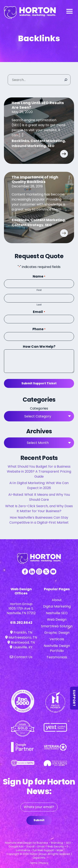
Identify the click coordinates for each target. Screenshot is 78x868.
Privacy (44, 863)
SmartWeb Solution (57, 626)
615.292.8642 (21, 623)
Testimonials (57, 657)
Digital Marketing (57, 606)
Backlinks (20, 141)
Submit (39, 820)
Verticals (57, 639)
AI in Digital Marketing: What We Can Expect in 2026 (39, 485)
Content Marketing (48, 141)
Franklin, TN (21, 632)
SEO (51, 146)
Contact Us (21, 657)
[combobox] (39, 416)
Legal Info (39, 858)
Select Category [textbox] (38, 416)
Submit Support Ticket (39, 383)
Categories (39, 408)
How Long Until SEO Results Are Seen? (38, 105)
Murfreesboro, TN (21, 637)
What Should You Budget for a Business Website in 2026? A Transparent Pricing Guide (39, 471)
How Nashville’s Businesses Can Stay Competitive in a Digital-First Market (39, 520)
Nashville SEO (57, 613)
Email (39, 312)
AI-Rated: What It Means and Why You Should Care (39, 497)
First (39, 290)
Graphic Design (57, 633)
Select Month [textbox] (38, 443)
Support (74, 698)
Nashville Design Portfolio (57, 648)
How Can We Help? (39, 347)
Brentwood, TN (21, 642)
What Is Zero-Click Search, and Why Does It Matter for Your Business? (39, 509)
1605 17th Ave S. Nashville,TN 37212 (21, 611)
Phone (39, 329)
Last (39, 305)
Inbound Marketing (29, 146)
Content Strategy (27, 225)
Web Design (57, 620)
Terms (33, 863)
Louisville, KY (21, 647)
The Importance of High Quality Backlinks (35, 179)
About (57, 600)
